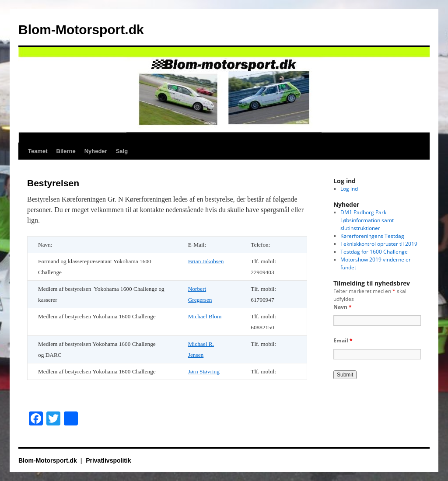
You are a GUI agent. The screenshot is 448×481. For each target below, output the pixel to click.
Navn (343, 307)
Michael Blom (205, 316)
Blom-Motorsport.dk (81, 30)
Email (343, 340)
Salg (122, 151)
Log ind (349, 189)
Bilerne (66, 151)
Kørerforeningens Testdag (372, 236)
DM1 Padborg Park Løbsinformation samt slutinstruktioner (367, 220)
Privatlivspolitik (108, 460)
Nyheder (96, 151)
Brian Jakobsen (206, 261)
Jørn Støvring (204, 371)
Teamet (38, 151)
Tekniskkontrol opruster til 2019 (379, 244)
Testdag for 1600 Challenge (374, 252)
